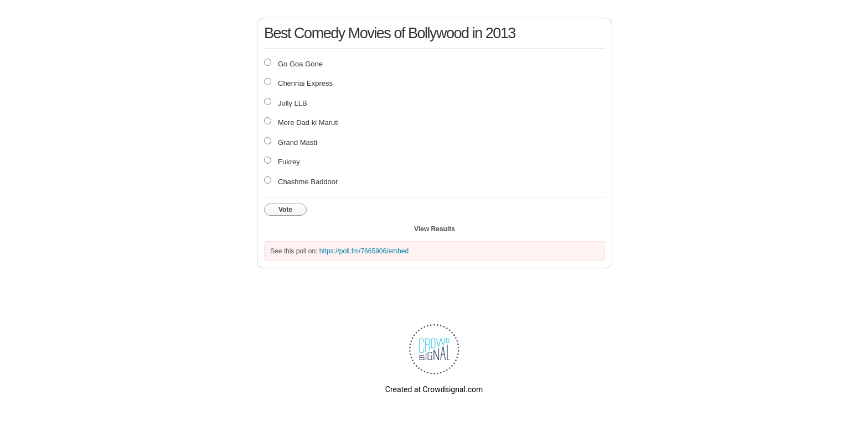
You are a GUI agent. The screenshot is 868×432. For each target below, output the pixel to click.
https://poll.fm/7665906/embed (364, 251)
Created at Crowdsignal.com (434, 389)
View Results (435, 229)
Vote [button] (285, 210)
